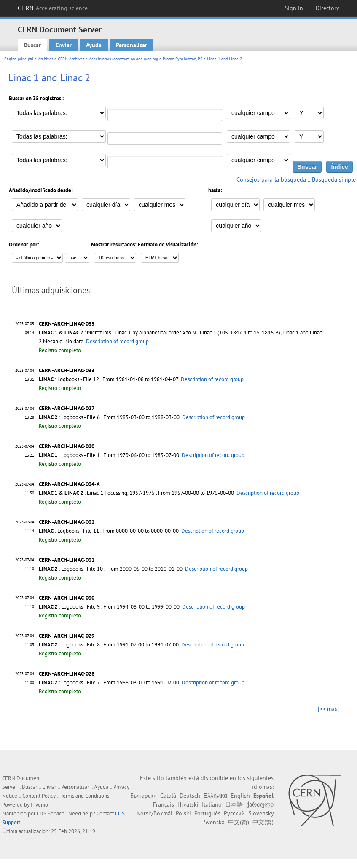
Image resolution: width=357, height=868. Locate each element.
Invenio (39, 805)
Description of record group (117, 341)
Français (164, 804)
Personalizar (132, 45)
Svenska (214, 822)
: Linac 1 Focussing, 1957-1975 (97, 493)
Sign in (294, 8)
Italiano (212, 804)
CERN (53, 8)
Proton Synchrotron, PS (183, 59)
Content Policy (39, 796)
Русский (234, 813)
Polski (183, 813)
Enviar (64, 45)
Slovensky (261, 813)
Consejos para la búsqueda (271, 179)
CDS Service (51, 813)
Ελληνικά (215, 796)
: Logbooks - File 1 (69, 455)
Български (144, 796)
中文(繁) (263, 822)
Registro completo (60, 350)
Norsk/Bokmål (154, 813)
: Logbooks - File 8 (69, 645)
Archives (46, 59)
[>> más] (328, 709)
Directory (327, 8)
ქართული (260, 804)
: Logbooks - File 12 (69, 379)
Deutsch (190, 796)
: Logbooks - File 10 (71, 569)
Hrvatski (188, 804)
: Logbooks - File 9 (69, 607)
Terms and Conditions (85, 796)
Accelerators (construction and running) (123, 59)
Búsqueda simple (334, 179)
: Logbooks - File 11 (69, 531)
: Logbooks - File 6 (69, 417)
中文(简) (239, 822)
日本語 (234, 804)
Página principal (19, 59)
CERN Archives (71, 59)
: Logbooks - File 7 (69, 682)
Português (207, 813)
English (240, 796)
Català (168, 796)
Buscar (32, 45)
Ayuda (94, 45)
